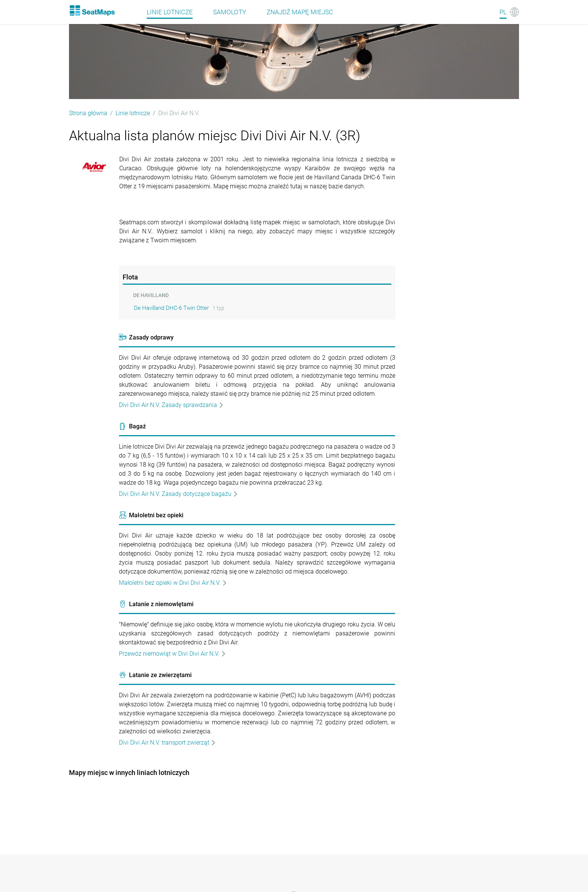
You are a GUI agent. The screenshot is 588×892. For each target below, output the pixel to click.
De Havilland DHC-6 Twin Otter (171, 308)
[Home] (92, 11)
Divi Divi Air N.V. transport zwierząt (167, 743)
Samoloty (229, 12)
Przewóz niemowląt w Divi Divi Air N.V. (172, 654)
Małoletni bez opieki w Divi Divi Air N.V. (173, 583)
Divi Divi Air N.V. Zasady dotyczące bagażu (178, 494)
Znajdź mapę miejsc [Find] (300, 12)
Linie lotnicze (133, 113)
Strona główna (88, 113)
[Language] (509, 12)
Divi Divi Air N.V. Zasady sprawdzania (171, 405)
